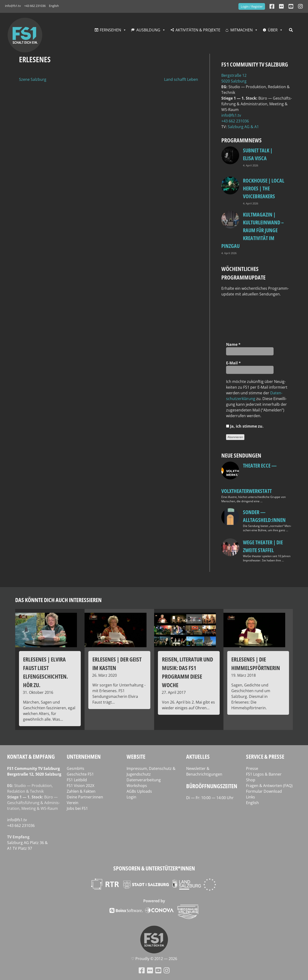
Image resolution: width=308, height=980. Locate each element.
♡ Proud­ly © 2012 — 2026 (154, 959)
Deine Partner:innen (85, 797)
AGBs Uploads (139, 791)
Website (136, 756)
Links (251, 797)
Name (233, 344)
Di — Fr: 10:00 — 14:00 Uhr (210, 798)
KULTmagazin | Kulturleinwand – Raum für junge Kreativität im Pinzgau (253, 230)
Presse (252, 768)
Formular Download (264, 791)
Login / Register (252, 6)
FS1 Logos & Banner (264, 774)
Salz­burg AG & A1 (243, 127)
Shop (251, 780)
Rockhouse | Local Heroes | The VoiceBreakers (264, 188)
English (54, 6)
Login (131, 797)
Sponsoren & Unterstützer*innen (154, 868)
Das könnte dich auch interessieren (58, 600)
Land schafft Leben (181, 79)
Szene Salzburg (33, 79)
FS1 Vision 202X (81, 786)
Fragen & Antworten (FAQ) (269, 786)
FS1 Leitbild (77, 780)
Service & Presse (265, 756)
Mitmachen (242, 30)
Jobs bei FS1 (77, 808)
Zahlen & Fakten (81, 791)
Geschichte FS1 (80, 774)
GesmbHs (76, 768)
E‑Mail (233, 363)
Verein (73, 803)
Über (273, 30)
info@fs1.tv (13, 6)
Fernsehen (110, 30)
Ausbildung (148, 30)
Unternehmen (84, 756)
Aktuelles (198, 756)
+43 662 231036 (35, 6)
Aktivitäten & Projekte (198, 30)
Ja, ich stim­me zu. (245, 426)
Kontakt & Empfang (31, 756)
